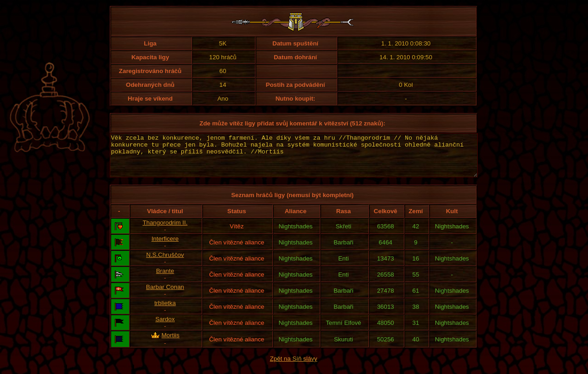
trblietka (165, 311)
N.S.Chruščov (165, 263)
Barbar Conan (165, 295)
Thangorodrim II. (165, 231)
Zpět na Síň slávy (294, 367)
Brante (165, 279)
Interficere (165, 247)
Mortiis (170, 343)
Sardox (165, 327)
